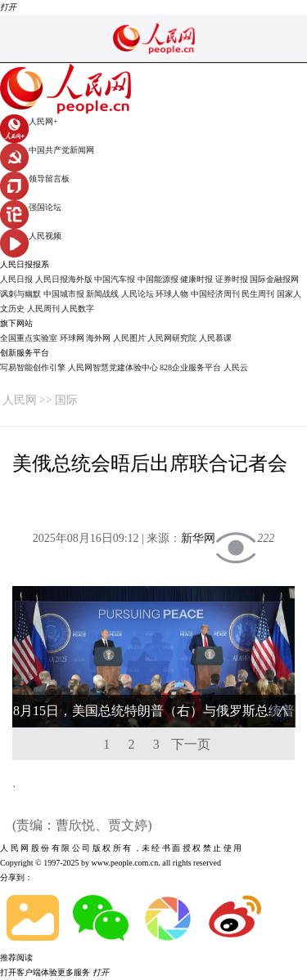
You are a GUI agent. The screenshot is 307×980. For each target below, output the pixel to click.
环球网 (72, 338)
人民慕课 (215, 338)
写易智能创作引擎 (33, 367)
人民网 (20, 400)
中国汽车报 (115, 279)
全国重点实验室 (29, 338)
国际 (66, 400)
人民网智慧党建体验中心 (113, 367)
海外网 (98, 338)
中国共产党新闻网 (47, 150)
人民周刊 (43, 309)
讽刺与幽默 (20, 294)
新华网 (198, 538)
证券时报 (232, 279)
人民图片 (129, 338)
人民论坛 (138, 294)
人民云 (236, 367)
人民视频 (31, 236)
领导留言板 (35, 179)
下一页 (191, 744)
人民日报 (16, 279)
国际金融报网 (274, 279)
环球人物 (172, 294)
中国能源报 (158, 279)
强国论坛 (31, 207)
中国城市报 (64, 294)
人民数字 (78, 309)
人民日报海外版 (64, 279)
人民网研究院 (172, 338)
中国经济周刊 (215, 294)
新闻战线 (102, 294)
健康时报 (196, 279)
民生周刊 (258, 294)
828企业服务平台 (190, 367)
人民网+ (29, 121)
